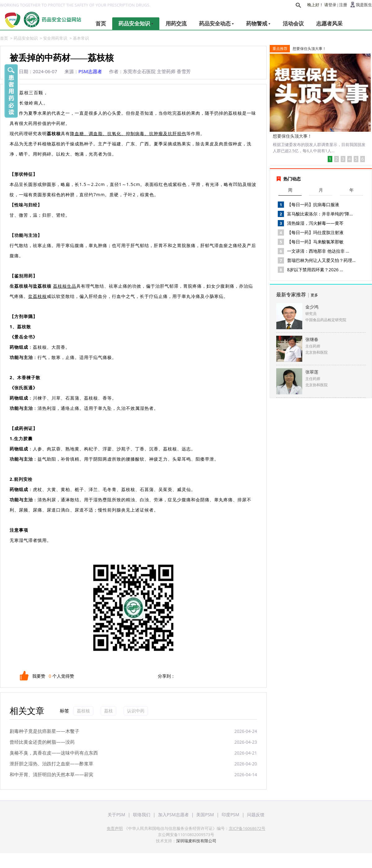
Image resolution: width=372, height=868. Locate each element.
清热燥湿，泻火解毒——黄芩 (315, 223)
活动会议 (293, 23)
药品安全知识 (136, 23)
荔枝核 (83, 711)
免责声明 (115, 828)
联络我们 (142, 815)
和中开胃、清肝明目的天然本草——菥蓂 (51, 774)
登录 (332, 5)
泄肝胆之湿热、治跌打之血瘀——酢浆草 (51, 764)
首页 (101, 23)
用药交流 (176, 23)
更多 (314, 295)
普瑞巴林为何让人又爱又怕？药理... (321, 260)
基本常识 (81, 38)
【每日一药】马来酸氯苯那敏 (315, 242)
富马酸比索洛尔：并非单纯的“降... (320, 214)
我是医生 (364, 5)
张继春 (312, 339)
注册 (343, 5)
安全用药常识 (55, 38)
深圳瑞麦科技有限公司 (196, 841)
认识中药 (136, 711)
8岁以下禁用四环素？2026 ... (315, 270)
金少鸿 (312, 307)
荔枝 (108, 711)
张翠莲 (312, 372)
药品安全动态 (216, 23)
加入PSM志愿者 (173, 815)
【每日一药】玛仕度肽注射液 (315, 232)
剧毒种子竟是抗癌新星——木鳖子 (44, 731)
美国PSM (205, 815)
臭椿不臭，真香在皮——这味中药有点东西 (54, 753)
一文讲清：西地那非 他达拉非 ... (318, 251)
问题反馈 (256, 815)
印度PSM (230, 815)
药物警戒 (258, 23)
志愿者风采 (329, 23)
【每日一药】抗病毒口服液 (313, 204)
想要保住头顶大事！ (309, 49)
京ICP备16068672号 (247, 828)
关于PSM (116, 815)
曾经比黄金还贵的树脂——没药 (42, 742)
